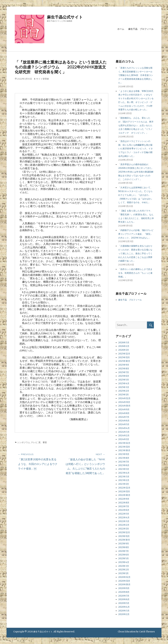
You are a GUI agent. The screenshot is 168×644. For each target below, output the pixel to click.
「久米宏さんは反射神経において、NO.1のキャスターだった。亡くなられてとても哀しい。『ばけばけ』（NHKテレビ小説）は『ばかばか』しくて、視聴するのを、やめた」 (136, 195)
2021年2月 (124, 570)
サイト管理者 (42, 79)
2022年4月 (124, 518)
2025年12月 (124, 354)
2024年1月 (124, 439)
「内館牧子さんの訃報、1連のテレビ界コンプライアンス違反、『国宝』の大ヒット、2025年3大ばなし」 (136, 234)
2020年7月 (124, 596)
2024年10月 (124, 406)
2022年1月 (124, 529)
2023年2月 (124, 480)
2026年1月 (124, 350)
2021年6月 (124, 555)
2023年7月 (124, 462)
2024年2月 (124, 436)
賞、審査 (43, 442)
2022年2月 (124, 525)
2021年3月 (124, 566)
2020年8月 (124, 592)
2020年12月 (124, 577)
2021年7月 (124, 551)
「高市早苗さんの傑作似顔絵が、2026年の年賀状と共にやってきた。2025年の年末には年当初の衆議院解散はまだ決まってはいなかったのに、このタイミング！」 (136, 172)
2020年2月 (124, 614)
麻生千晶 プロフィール (141, 29)
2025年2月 (124, 391)
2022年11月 (124, 492)
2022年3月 (124, 521)
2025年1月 (124, 395)
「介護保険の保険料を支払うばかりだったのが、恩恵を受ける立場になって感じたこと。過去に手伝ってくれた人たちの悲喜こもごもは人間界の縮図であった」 (135, 253)
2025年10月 (124, 361)
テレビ (34, 442)
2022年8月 (124, 503)
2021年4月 (124, 562)
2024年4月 (124, 428)
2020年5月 (124, 603)
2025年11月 (124, 357)
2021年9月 (124, 544)
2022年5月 (124, 514)
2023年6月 (124, 465)
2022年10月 (124, 495)
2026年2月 (124, 346)
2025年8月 (124, 369)
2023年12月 (124, 443)
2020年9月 (124, 588)
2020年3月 (124, 611)
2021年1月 (123, 573)
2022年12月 (124, 488)
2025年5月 (124, 380)
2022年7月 (124, 506)
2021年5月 (124, 558)
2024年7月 (124, 417)
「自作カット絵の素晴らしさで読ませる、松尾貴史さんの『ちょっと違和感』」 (135, 273)
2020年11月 (124, 581)
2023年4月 (124, 473)
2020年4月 (124, 607)
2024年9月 (124, 409)
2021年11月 (124, 536)
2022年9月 (124, 499)
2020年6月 (124, 599)
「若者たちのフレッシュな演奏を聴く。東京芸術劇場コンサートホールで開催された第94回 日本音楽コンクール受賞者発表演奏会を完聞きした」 (136, 75)
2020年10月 (124, 584)
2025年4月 (124, 383)
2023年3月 (124, 477)
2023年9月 (124, 454)
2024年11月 (124, 402)
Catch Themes (147, 632)
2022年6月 (124, 510)
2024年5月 (124, 424)
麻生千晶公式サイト (65, 17)
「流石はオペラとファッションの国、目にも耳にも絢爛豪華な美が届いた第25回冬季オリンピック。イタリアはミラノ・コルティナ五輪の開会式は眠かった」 (136, 149)
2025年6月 (124, 376)
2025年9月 (124, 365)
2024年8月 (124, 413)
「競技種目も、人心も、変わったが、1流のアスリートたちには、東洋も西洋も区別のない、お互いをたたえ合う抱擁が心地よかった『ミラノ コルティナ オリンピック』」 (136, 125)
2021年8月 (124, 547)
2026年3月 (124, 343)
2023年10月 (124, 450)
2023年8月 (124, 458)
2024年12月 (124, 398)
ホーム (121, 29)
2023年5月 (124, 469)
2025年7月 (124, 372)
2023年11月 (124, 447)
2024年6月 (124, 421)
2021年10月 (124, 540)
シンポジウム (24, 442)
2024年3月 (124, 432)
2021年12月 (124, 532)
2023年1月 (124, 484)
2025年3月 (124, 387)
